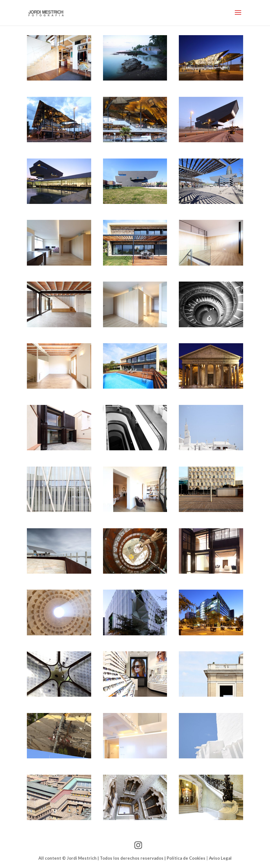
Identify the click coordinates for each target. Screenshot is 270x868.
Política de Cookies (186, 858)
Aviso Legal (220, 858)
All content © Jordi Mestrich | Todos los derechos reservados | (103, 858)
